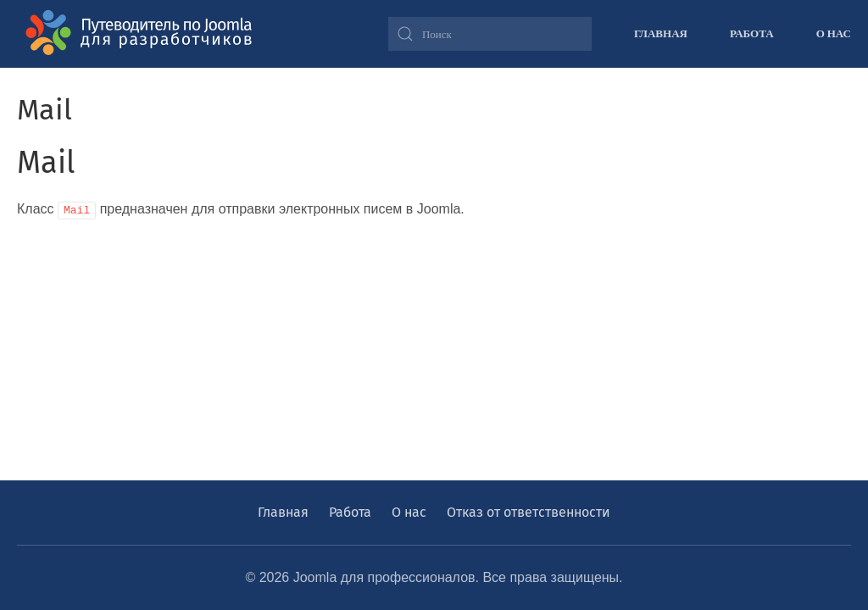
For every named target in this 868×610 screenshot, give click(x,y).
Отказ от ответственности (529, 512)
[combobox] (490, 34)
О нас (834, 33)
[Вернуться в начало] (144, 34)
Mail (46, 163)
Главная (661, 33)
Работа (752, 33)
